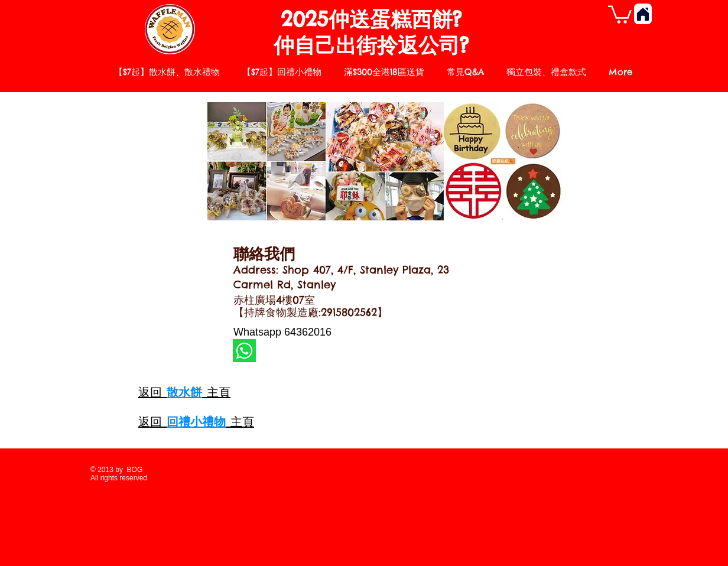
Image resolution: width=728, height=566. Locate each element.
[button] (620, 14)
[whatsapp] (244, 351)
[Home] (643, 14)
